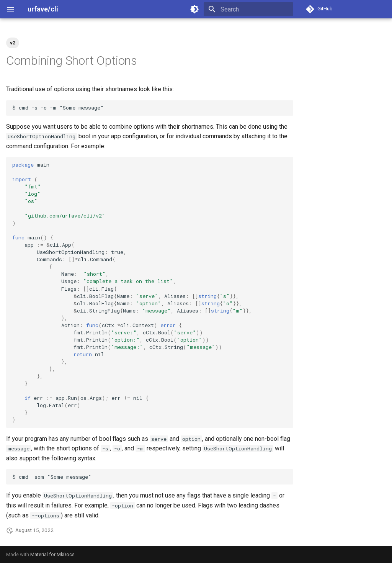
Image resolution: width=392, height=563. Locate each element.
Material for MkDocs (52, 554)
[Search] (248, 9)
